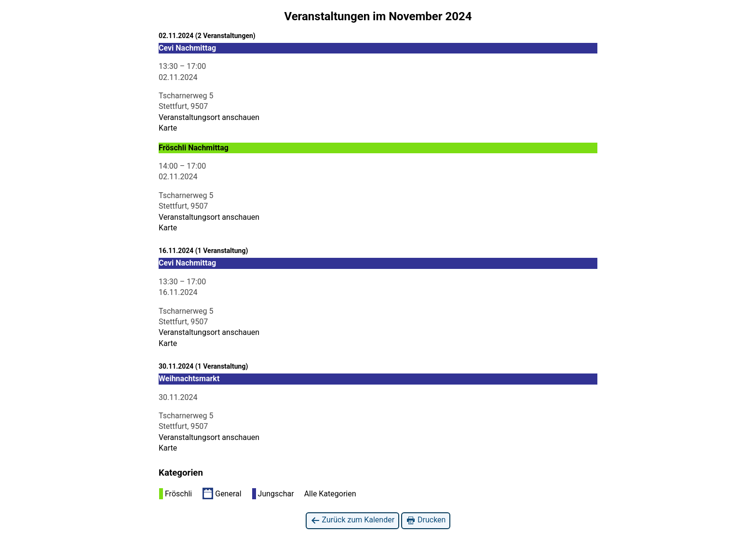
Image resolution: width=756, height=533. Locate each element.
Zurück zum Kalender (353, 520)
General (222, 493)
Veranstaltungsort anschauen (209, 117)
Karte (168, 128)
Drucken (426, 520)
